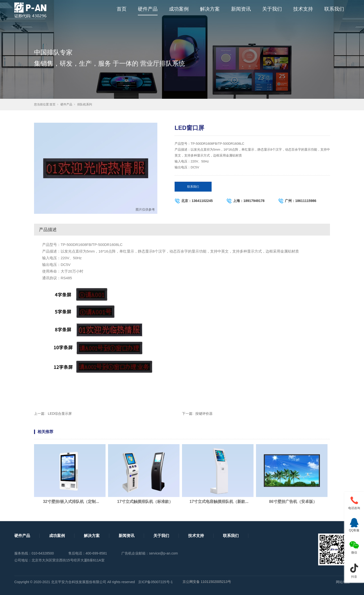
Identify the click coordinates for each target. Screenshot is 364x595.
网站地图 (343, 582)
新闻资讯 (241, 9)
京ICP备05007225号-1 (155, 582)
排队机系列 (85, 104)
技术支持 (303, 9)
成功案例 (179, 9)
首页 (122, 9)
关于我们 (272, 9)
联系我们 (334, 9)
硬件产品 (148, 9)
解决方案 (210, 9)
